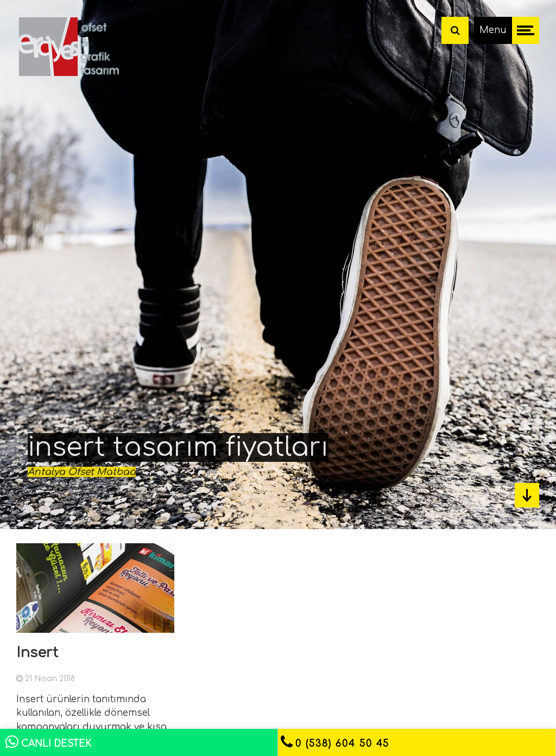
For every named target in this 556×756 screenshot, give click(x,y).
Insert (37, 653)
